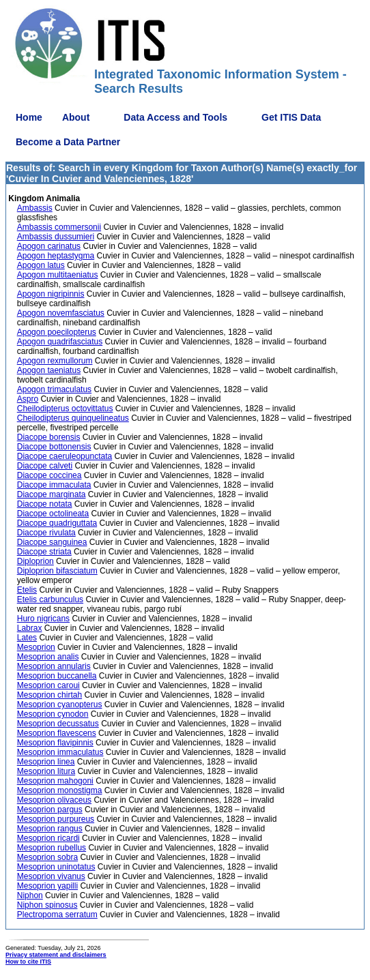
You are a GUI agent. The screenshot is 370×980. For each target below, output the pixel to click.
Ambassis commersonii (59, 227)
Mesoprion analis (48, 657)
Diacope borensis (49, 437)
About (76, 117)
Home (29, 117)
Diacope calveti (45, 466)
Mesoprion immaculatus (60, 752)
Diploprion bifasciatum (57, 571)
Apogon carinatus (49, 246)
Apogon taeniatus (49, 370)
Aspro (28, 399)
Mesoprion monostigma (60, 790)
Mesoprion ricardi (48, 838)
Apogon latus (41, 265)
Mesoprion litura (46, 771)
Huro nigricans (43, 619)
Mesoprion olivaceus (54, 800)
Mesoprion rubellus (52, 848)
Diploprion (35, 561)
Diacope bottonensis (54, 447)
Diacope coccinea (49, 475)
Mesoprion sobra (47, 857)
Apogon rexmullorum (55, 361)
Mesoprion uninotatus (56, 867)
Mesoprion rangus (50, 829)
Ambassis (35, 208)
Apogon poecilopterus (57, 332)
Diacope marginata (52, 494)
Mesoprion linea (46, 762)
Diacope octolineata (53, 514)
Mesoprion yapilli (47, 886)
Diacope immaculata (54, 485)
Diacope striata (44, 552)
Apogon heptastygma (56, 256)
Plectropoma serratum (57, 915)
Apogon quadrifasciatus (60, 342)
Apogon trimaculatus (54, 389)
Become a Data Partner (68, 142)
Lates (27, 638)
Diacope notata (45, 504)
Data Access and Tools (175, 117)
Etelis (27, 590)
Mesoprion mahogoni (55, 781)
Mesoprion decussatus (58, 724)
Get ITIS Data (291, 117)
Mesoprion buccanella (57, 676)
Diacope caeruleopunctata (65, 456)
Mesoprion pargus (50, 810)
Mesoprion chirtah (49, 695)
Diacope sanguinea (52, 542)
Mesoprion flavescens (57, 733)
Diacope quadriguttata (57, 523)
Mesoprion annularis (54, 666)
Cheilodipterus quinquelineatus (73, 418)
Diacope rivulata (46, 533)
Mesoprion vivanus (51, 876)
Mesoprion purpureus (56, 819)
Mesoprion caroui (48, 685)
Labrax (30, 628)
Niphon (30, 895)
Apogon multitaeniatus (58, 275)
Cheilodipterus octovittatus (65, 409)
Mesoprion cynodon (53, 714)
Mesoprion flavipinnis (55, 743)
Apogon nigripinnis (51, 294)
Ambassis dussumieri (56, 237)
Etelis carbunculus (50, 599)
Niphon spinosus (47, 905)
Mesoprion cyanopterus (60, 704)
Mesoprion (36, 647)
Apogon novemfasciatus (61, 313)
